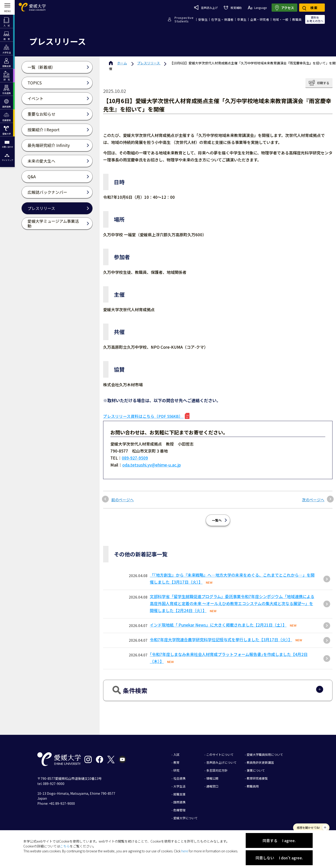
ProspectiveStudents (184, 19)
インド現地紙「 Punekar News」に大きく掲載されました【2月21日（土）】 (218, 625)
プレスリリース (149, 63)
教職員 (297, 19)
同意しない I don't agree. (279, 858)
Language (257, 8)
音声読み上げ (206, 7)
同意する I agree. (279, 840)
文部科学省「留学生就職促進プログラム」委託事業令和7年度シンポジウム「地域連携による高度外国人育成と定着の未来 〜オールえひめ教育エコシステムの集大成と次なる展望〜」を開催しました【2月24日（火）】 (232, 603)
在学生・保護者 (222, 19)
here (185, 851)
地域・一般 (281, 19)
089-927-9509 (135, 458)
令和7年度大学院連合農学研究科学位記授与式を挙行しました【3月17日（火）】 (221, 640)
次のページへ (313, 500)
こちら (65, 846)
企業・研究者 (260, 19)
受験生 (203, 19)
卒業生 (242, 19)
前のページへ (122, 500)
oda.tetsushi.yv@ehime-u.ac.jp (152, 465)
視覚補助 (233, 8)
